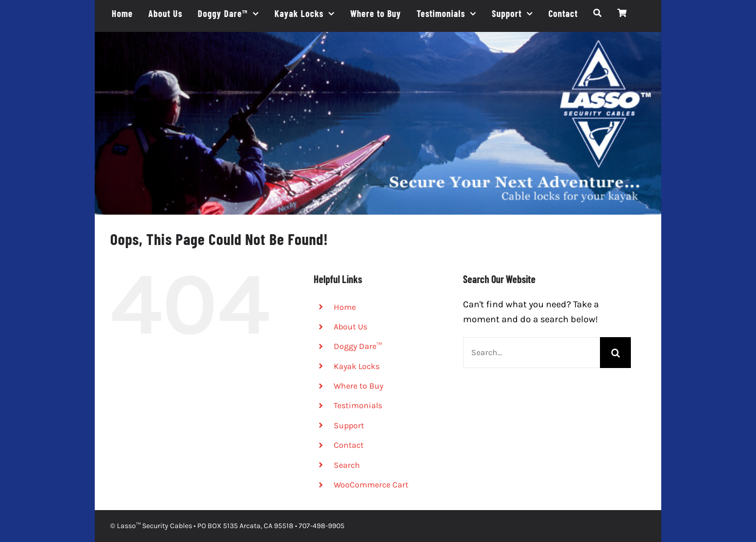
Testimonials (358, 405)
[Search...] (532, 353)
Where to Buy (358, 386)
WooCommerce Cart (371, 485)
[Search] (598, 13)
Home (345, 307)
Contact (349, 445)
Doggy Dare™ (358, 346)
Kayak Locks (357, 366)
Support (349, 425)
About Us (350, 327)
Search (347, 465)
